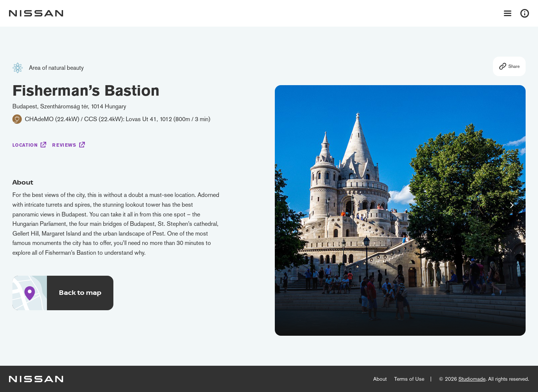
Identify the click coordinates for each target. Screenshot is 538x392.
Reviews (64, 145)
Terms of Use (409, 379)
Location (25, 145)
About (380, 379)
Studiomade (472, 379)
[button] (512, 205)
